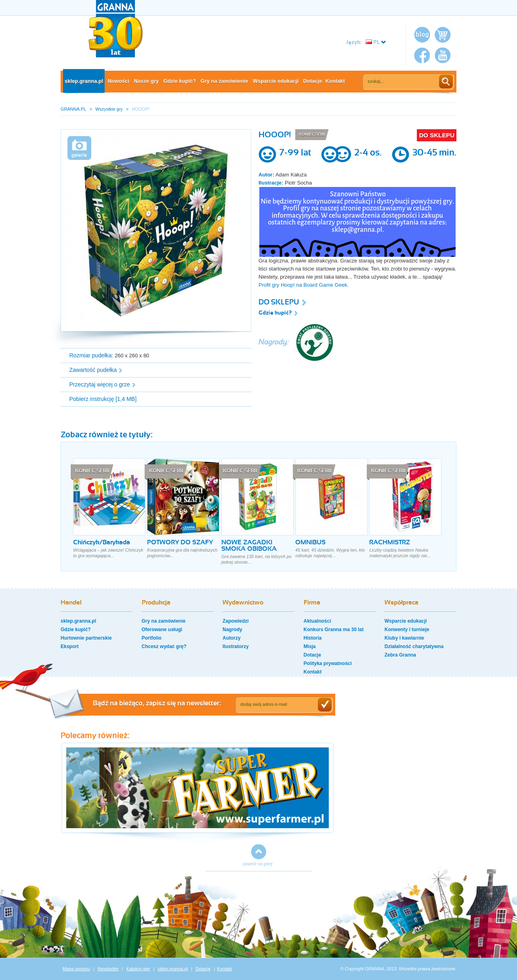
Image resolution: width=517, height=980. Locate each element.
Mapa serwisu (76, 969)
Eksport (70, 646)
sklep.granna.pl (84, 81)
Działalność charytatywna (414, 646)
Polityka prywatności (328, 663)
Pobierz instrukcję (92, 399)
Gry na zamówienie (225, 81)
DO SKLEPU (437, 135)
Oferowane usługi (162, 630)
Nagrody (232, 630)
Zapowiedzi (236, 621)
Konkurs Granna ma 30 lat (334, 630)
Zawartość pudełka (93, 370)
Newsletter (108, 969)
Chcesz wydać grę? (164, 646)
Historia (313, 638)
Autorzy (232, 638)
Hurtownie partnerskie (86, 638)
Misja (310, 646)
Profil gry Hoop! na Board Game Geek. (304, 285)
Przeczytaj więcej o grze (100, 384)
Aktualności (317, 621)
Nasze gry (146, 81)
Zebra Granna (400, 655)
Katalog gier (138, 969)
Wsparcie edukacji (276, 81)
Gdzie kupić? (180, 81)
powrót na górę (258, 864)
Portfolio (152, 638)
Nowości (119, 81)
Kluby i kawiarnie (404, 638)
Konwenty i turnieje (407, 630)
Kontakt (335, 81)
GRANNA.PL (74, 109)
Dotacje (312, 81)
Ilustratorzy (236, 646)
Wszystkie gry (109, 109)
